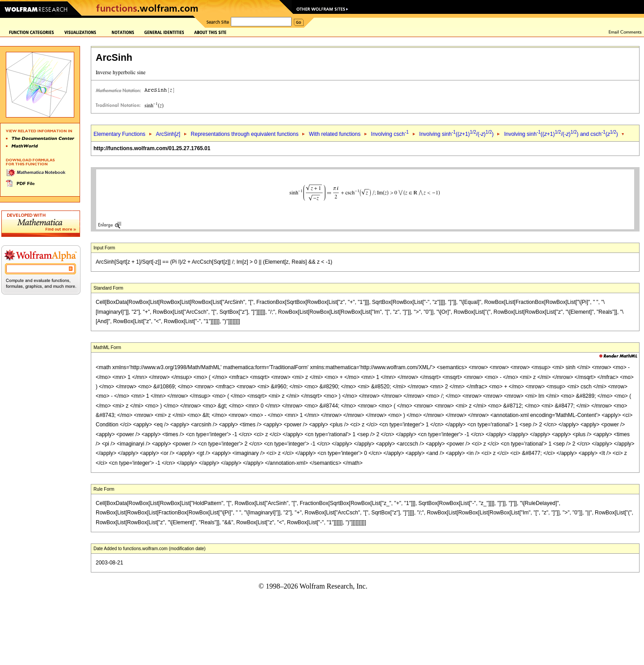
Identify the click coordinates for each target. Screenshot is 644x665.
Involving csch (390, 134)
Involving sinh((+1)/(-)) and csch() (561, 134)
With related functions (335, 134)
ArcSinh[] (168, 134)
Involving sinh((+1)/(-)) (456, 134)
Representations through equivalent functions (245, 134)
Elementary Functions (119, 134)
